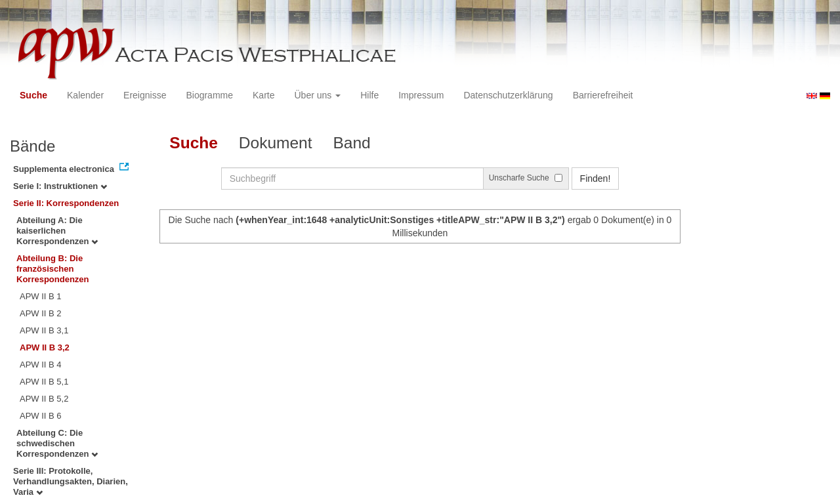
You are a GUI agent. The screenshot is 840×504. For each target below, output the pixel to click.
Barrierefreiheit (603, 95)
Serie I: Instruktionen (60, 186)
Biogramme (209, 95)
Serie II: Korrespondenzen (66, 203)
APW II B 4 (41, 365)
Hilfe (369, 95)
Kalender (85, 95)
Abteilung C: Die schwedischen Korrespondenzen (57, 443)
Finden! (596, 178)
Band (352, 143)
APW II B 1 (41, 296)
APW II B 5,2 (44, 399)
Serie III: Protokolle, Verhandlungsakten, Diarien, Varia (71, 481)
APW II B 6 (41, 416)
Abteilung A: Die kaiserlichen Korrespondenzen (57, 231)
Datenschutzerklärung (508, 95)
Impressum (421, 95)
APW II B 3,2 (45, 347)
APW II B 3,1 (44, 330)
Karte (263, 95)
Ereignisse (145, 95)
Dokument (276, 143)
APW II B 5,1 (44, 382)
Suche (33, 95)
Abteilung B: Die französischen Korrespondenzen (53, 269)
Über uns (318, 95)
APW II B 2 (41, 313)
